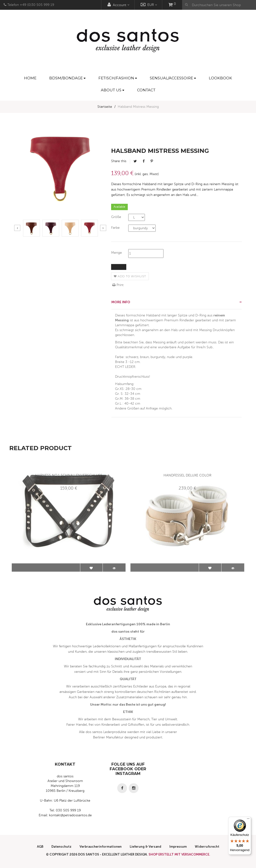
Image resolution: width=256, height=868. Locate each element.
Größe (116, 217)
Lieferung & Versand (145, 847)
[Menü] (248, 820)
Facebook (144, 161)
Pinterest (152, 161)
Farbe (115, 228)
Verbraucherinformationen (101, 847)
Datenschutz (61, 847)
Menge (116, 253)
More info (121, 302)
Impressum (178, 847)
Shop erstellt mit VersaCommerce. (179, 854)
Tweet (135, 161)
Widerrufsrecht (207, 847)
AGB (40, 847)
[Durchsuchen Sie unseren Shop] (219, 5)
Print (118, 285)
